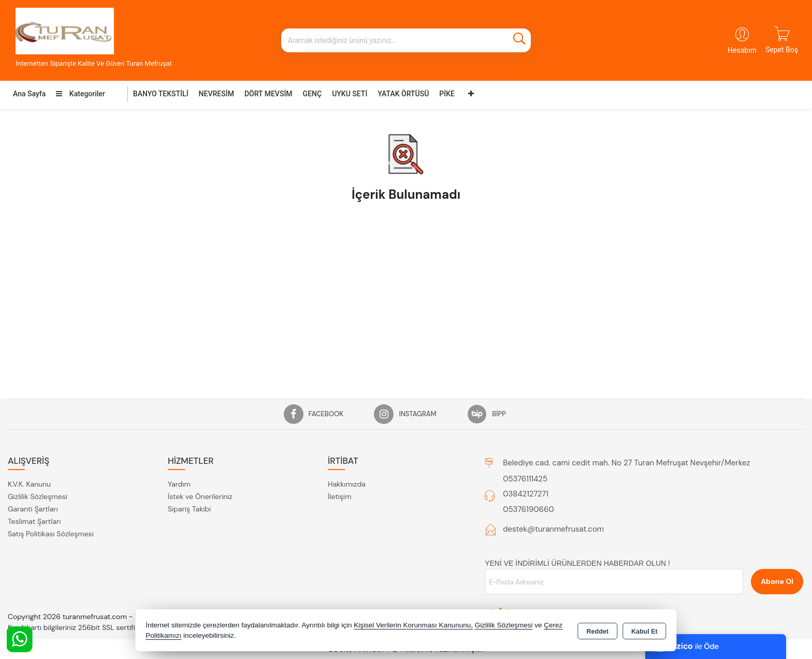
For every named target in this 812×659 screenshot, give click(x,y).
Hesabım (742, 50)
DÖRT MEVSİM (269, 94)
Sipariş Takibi (189, 509)
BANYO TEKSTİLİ (161, 94)
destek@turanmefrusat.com (553, 529)
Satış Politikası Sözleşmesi (51, 534)
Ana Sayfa (29, 94)
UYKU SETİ (350, 94)
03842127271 (526, 494)
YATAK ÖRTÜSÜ (403, 94)
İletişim (339, 496)
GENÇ (313, 94)
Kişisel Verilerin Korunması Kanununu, (413, 625)
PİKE (447, 94)
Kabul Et (644, 631)
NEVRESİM (216, 94)
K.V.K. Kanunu (29, 484)
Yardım (179, 484)
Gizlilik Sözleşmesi (38, 496)
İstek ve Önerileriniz (200, 496)
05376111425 (525, 479)
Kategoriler (80, 94)
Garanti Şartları (33, 509)
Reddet (598, 631)
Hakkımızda (347, 484)
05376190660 (528, 509)
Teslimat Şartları (34, 521)
